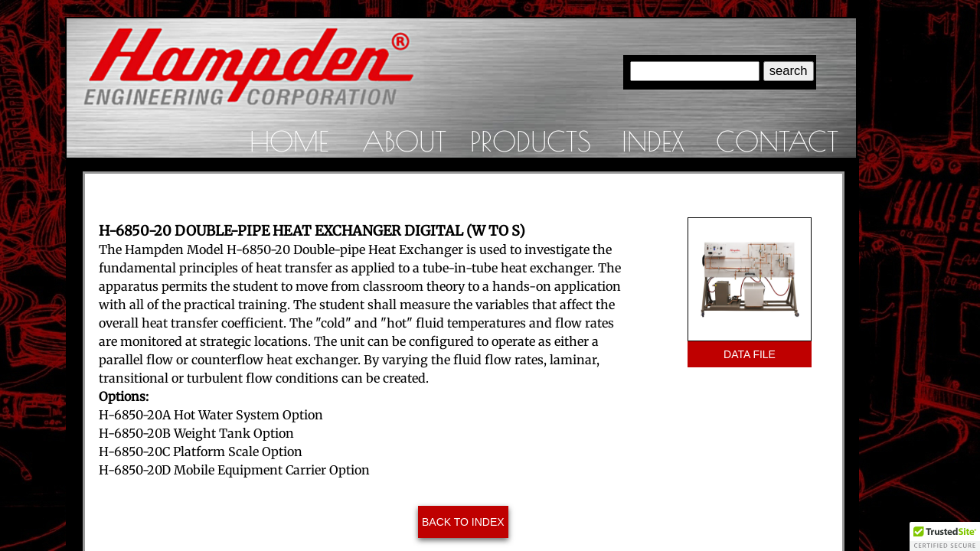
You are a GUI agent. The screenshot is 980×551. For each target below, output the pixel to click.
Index (653, 141)
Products (531, 141)
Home (289, 141)
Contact (777, 141)
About (404, 141)
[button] (945, 536)
